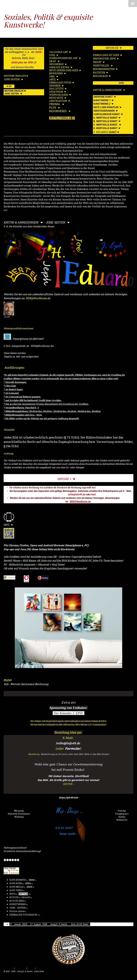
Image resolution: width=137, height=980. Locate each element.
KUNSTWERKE (17, 904)
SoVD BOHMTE (17, 880)
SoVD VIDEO (16, 890)
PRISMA (55, 104)
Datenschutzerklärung (28, 851)
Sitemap (31, 968)
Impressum (9, 968)
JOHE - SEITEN (17, 908)
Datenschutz (21, 968)
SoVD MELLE (16, 887)
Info (6, 684)
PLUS (53, 108)
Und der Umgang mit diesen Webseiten (122, 815)
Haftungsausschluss (15, 848)
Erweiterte (9, 851)
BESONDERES (58, 111)
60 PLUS (14, 897)
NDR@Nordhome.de (80, 501)
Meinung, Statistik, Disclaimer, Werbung (19, 814)
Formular (73, 748)
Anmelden (129, 974)
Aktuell (25, 897)
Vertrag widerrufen (47, 968)
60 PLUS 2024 (17, 901)
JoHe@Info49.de (68, 743)
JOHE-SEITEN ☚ (57, 222)
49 (8, 680)
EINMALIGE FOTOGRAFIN (24, 915)
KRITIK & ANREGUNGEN (21, 222)
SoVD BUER (16, 883)
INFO (7, 525)
